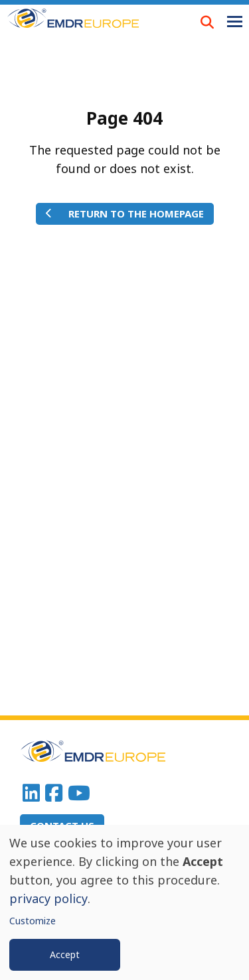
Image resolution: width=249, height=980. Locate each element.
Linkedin (31, 793)
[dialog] (124, 902)
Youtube (79, 793)
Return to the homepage (136, 214)
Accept (65, 954)
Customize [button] (33, 921)
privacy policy (48, 898)
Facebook (54, 793)
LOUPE (207, 22)
